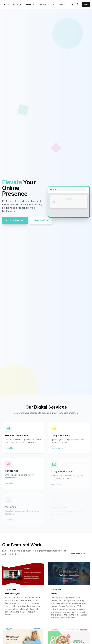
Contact (61, 4)
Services (30, 4)
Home (7, 4)
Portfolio (42, 4)
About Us (17, 4)
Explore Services (15, 220)
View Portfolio (41, 220)
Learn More (11, 449)
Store (86, 4)
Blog (52, 4)
